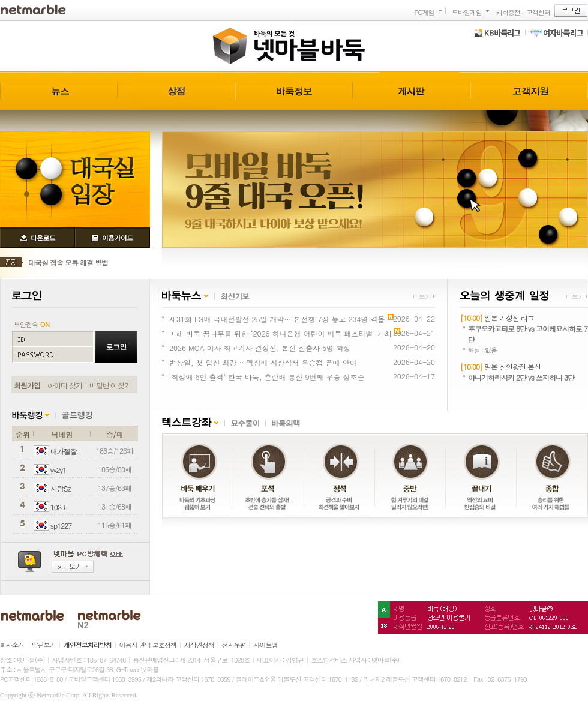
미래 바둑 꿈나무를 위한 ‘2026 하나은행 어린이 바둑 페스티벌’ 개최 (280, 333)
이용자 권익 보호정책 (148, 645)
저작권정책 (199, 645)
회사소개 (12, 645)
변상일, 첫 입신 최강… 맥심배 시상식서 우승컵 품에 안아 (263, 362)
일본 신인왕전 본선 (512, 366)
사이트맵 (266, 645)
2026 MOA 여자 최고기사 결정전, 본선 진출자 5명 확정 (260, 348)
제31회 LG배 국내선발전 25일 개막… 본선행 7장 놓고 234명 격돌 (277, 319)
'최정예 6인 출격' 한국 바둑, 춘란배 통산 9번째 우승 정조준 (267, 377)
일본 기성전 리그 (509, 318)
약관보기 (44, 645)
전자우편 (234, 645)
